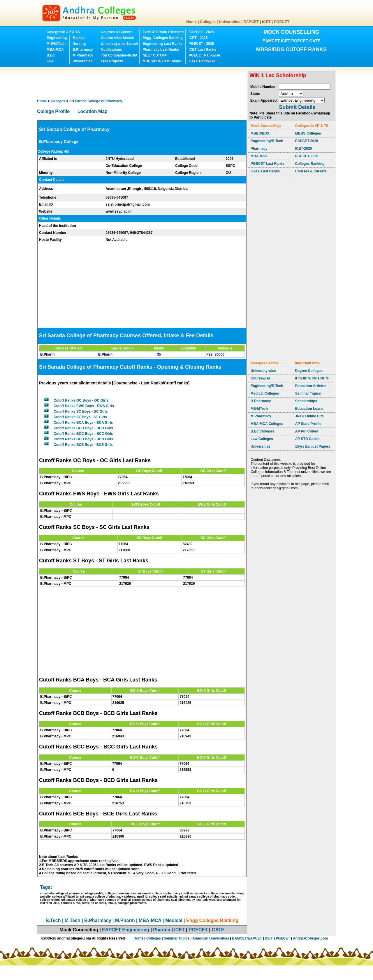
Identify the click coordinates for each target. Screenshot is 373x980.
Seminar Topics (308, 393)
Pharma (162, 930)
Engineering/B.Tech (267, 141)
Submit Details (297, 107)
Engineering (57, 38)
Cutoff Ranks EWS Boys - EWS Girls (84, 406)
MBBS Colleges (308, 133)
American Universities (211, 938)
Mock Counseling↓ (266, 126)
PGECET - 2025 (201, 44)
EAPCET (251, 22)
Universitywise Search (119, 44)
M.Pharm (125, 920)
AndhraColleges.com (310, 938)
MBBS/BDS (260, 133)
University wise (263, 371)
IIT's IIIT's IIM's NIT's (312, 378)
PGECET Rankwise (204, 55)
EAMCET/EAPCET (247, 938)
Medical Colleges (265, 393)
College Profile (53, 111)
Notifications (111, 50)
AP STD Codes (307, 439)
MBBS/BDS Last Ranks (162, 61)
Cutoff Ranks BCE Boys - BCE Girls (83, 445)
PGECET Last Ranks (268, 164)
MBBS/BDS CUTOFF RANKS (292, 50)
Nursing (79, 44)
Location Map (93, 111)
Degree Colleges (309, 371)
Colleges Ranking (310, 164)
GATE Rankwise (202, 61)
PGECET (282, 22)
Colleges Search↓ (265, 363)
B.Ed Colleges (262, 431)
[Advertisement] (143, 83)
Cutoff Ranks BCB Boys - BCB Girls (83, 428)
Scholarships (306, 401)
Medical (79, 38)
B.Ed (51, 55)
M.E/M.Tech (56, 44)
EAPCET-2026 (307, 141)
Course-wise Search (118, 38)
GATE (218, 930)
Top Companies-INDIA (119, 55)
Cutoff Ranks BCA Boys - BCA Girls (83, 423)
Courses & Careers (117, 32)
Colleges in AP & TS (63, 32)
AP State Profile (308, 424)
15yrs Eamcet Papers (313, 446)
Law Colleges (262, 439)
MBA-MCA (55, 50)
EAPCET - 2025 (201, 32)
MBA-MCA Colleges (267, 424)
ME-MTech (259, 409)
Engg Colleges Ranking (212, 920)
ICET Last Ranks (202, 50)
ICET (266, 22)
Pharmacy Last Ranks (161, 50)
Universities (230, 22)
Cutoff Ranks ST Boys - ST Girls (80, 417)
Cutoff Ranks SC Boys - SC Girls (81, 412)
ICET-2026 (303, 149)
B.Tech (53, 920)
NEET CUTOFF (155, 55)
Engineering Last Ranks (162, 44)
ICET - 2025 (198, 38)
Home (191, 22)
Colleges (208, 22)
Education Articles (310, 386)
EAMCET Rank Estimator (163, 32)
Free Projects (112, 61)
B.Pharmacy (83, 50)
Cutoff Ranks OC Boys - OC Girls (81, 400)
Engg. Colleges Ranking (162, 38)
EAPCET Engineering (126, 930)
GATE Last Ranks (265, 171)
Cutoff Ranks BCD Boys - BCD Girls (83, 439)
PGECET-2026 (307, 156)
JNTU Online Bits (309, 416)
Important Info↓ (308, 363)
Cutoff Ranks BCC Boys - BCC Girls (83, 434)
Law (50, 61)
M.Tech (73, 920)
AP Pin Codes (307, 431)
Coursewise (260, 378)
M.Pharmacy (83, 55)
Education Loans (309, 409)
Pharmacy (259, 149)
